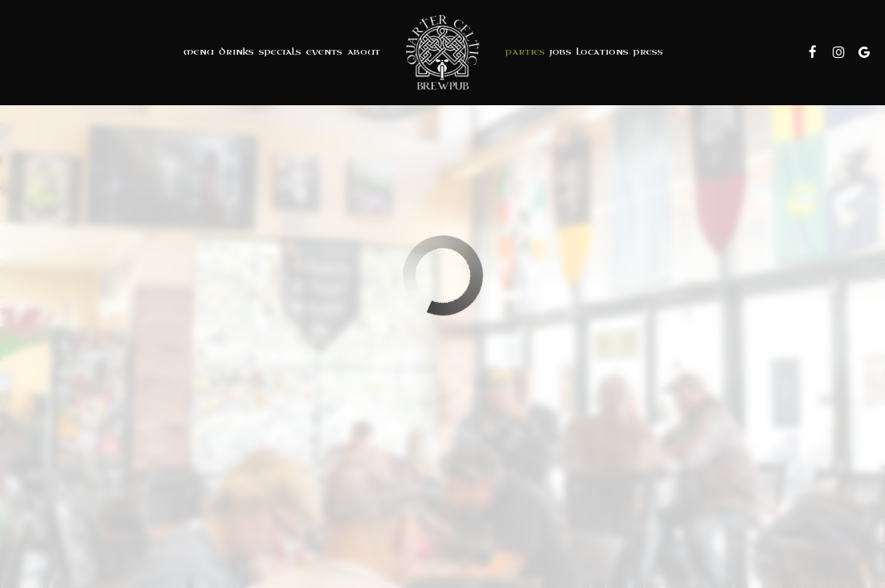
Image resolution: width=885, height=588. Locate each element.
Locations (602, 52)
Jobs (561, 52)
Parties (525, 52)
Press (648, 52)
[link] (443, 52)
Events (324, 52)
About (364, 52)
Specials (280, 52)
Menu (199, 52)
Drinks (236, 52)
